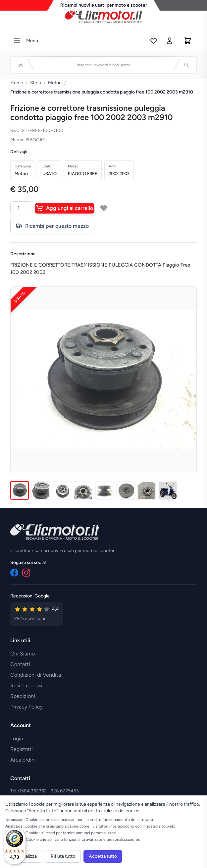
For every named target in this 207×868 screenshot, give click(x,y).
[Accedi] (170, 41)
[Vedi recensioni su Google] (37, 614)
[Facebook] (14, 573)
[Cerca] (186, 65)
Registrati (22, 749)
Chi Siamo (23, 654)
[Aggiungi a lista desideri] (104, 208)
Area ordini (23, 760)
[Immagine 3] (62, 490)
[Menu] (17, 41)
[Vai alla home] (104, 16)
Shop (36, 83)
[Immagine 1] (20, 490)
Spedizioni (23, 696)
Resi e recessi (26, 685)
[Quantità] (21, 208)
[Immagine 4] (83, 490)
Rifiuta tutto (63, 856)
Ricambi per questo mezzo (52, 226)
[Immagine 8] (168, 490)
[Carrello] (188, 41)
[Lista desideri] (154, 41)
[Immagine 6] (126, 490)
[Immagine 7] (147, 490)
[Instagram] (26, 573)
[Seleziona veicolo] (21, 65)
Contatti (20, 664)
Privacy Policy (26, 707)
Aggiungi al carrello (65, 208)
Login (17, 739)
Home (17, 83)
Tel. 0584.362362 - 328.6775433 (45, 791)
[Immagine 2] (41, 490)
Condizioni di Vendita (36, 675)
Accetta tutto (103, 856)
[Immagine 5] (104, 490)
